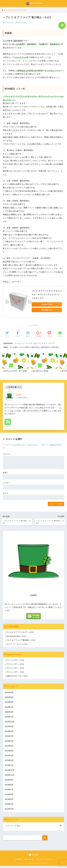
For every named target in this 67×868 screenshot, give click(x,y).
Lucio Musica (34, 3)
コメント (7, 454)
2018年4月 (9, 806)
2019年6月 (9, 742)
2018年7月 (9, 791)
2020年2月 (9, 713)
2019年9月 (9, 727)
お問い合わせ (29, 862)
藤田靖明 (45, 347)
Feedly (8, 426)
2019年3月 (9, 757)
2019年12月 (10, 722)
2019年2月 (9, 762)
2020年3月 (9, 708)
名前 (5, 473)
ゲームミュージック (22, 343)
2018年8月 (9, 786)
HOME (33, 857)
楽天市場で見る (47, 310)
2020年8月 (9, 698)
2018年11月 (10, 777)
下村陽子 (15, 347)
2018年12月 (10, 772)
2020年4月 (9, 703)
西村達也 (56, 347)
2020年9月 (9, 693)
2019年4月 (9, 752)
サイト (6, 493)
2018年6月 (9, 796)
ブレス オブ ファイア (47, 343)
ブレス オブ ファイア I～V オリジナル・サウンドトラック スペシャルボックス (47, 295)
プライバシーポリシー (44, 862)
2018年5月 (9, 801)
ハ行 (34, 343)
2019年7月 (9, 737)
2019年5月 (9, 747)
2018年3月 (9, 811)
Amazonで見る (47, 304)
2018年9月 (9, 782)
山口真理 (25, 347)
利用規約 (19, 862)
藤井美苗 (35, 347)
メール (6, 483)
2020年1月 (9, 717)
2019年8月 (9, 732)
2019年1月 (9, 767)
